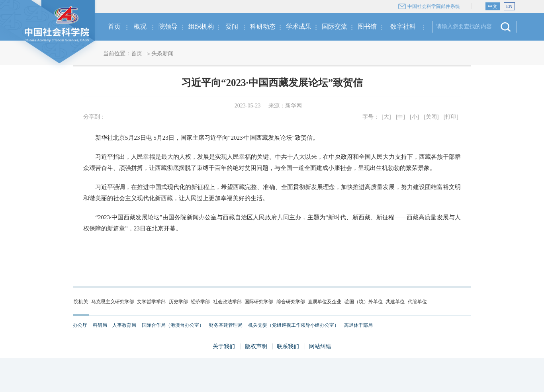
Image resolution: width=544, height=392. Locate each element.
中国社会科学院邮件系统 (434, 6)
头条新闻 (162, 54)
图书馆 (367, 26)
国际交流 (335, 26)
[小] (414, 117)
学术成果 (299, 26)
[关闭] (431, 117)
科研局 (100, 325)
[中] (400, 117)
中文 (493, 6)
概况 (140, 26)
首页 (114, 26)
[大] (386, 117)
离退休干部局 (358, 325)
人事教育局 (124, 325)
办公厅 (80, 325)
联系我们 (288, 346)
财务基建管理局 (226, 325)
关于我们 (224, 346)
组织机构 (201, 26)
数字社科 (403, 26)
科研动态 (263, 26)
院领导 (168, 26)
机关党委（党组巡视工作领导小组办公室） (294, 325)
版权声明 (256, 346)
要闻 (232, 26)
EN (509, 6)
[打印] (451, 117)
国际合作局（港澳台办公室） (173, 325)
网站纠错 (320, 346)
